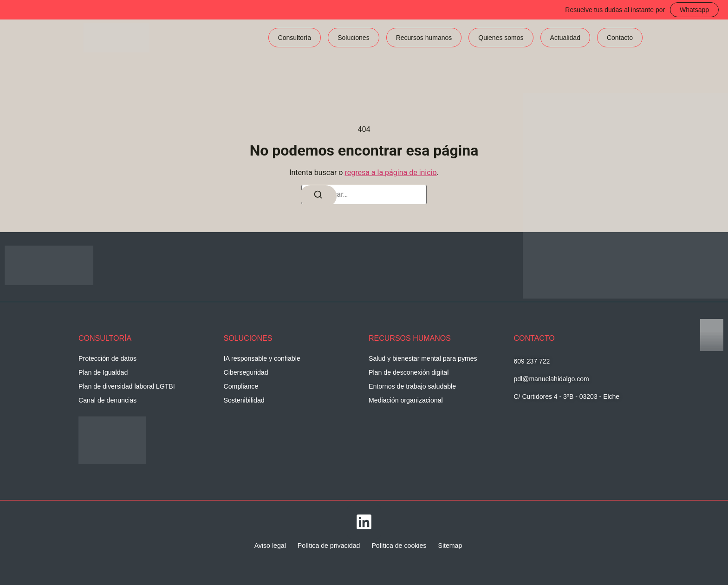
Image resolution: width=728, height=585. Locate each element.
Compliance (241, 386)
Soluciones (354, 38)
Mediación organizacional (405, 400)
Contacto (620, 38)
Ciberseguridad (246, 372)
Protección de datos (107, 358)
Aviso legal (271, 546)
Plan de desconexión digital (408, 372)
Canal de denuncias (107, 400)
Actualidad (565, 38)
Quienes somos (501, 38)
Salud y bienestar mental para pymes (422, 358)
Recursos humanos (424, 38)
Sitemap (449, 546)
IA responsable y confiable (262, 358)
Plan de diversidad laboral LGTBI (126, 386)
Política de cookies (399, 546)
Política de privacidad (329, 546)
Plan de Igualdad (103, 372)
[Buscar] (318, 197)
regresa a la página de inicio (390, 172)
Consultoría (295, 38)
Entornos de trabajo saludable (412, 386)
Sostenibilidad (244, 400)
